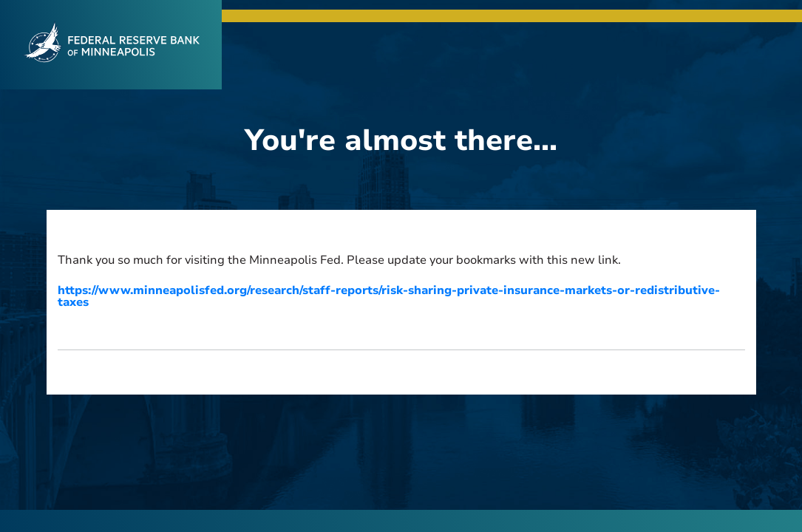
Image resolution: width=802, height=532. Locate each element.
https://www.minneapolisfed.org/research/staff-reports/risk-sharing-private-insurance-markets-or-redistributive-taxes (389, 296)
